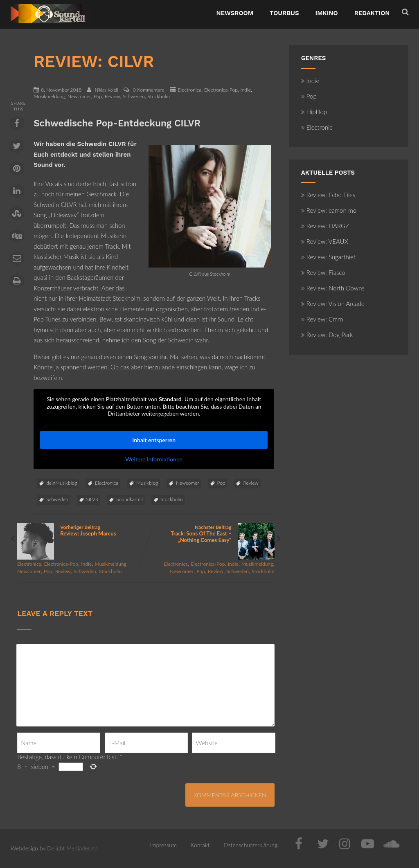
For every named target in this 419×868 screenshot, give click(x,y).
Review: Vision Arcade (333, 304)
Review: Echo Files (328, 195)
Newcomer (79, 96)
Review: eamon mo (329, 210)
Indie (246, 90)
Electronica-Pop (221, 90)
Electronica (190, 90)
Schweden (134, 96)
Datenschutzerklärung (250, 845)
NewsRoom (235, 13)
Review (113, 96)
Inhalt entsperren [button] (154, 440)
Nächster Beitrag (210, 534)
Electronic (317, 127)
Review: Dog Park (327, 335)
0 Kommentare (149, 90)
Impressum (163, 845)
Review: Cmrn (322, 319)
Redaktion (372, 13)
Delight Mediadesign (72, 848)
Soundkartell (129, 499)
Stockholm (159, 96)
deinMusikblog (62, 483)
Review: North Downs (333, 288)
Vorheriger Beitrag (81, 530)
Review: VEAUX (325, 241)
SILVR (92, 499)
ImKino (327, 13)
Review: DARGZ (325, 226)
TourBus (284, 13)
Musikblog (147, 483)
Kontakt (200, 845)
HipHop (314, 112)
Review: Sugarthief (328, 257)
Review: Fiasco (323, 272)
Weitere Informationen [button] (154, 459)
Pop (98, 96)
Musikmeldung (49, 96)
